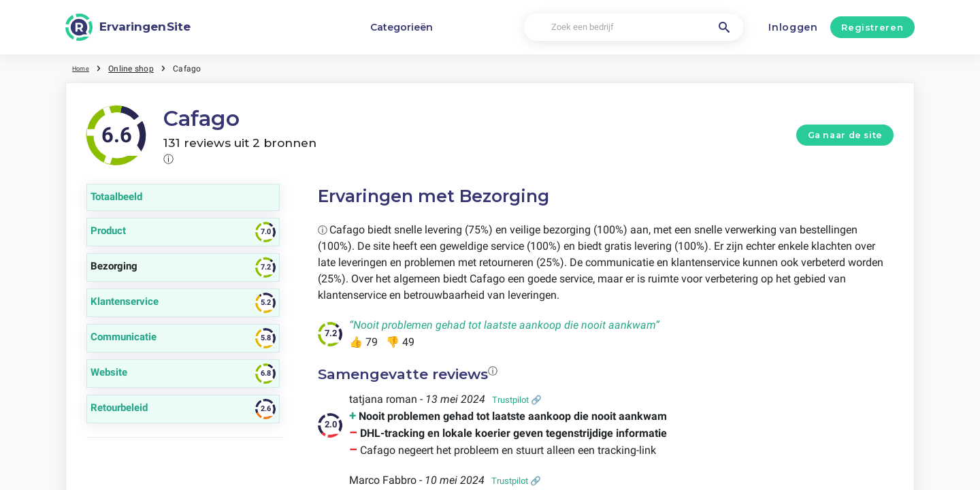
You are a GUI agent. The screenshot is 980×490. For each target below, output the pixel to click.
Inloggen (793, 27)
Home (84, 68)
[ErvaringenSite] (128, 27)
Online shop (137, 68)
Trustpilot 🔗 (517, 400)
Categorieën (402, 27)
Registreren (872, 27)
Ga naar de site (845, 135)
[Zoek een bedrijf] (633, 28)
